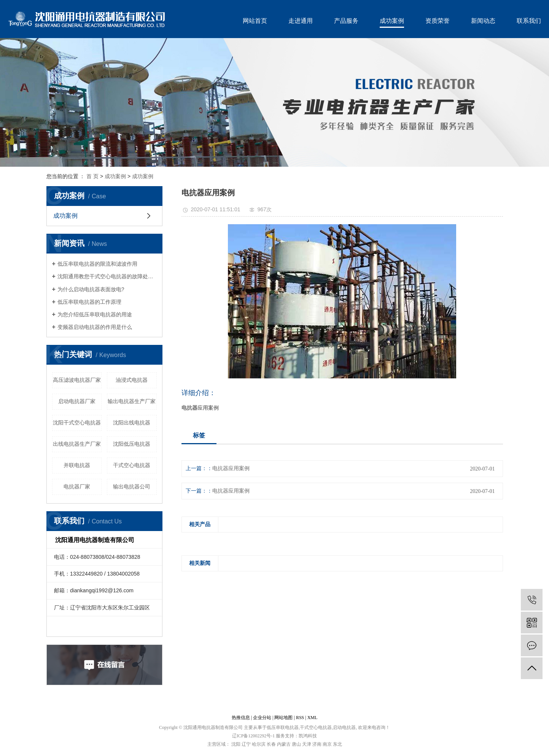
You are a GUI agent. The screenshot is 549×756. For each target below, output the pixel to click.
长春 (271, 744)
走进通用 (301, 21)
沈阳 (236, 744)
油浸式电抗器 (132, 380)
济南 (317, 744)
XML (313, 718)
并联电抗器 (77, 465)
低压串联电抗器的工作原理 (89, 302)
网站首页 (255, 21)
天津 (307, 744)
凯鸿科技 (308, 736)
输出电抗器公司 (132, 486)
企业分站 (262, 718)
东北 (337, 744)
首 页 (92, 176)
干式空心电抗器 (132, 465)
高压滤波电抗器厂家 (77, 380)
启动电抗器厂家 (77, 401)
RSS (300, 718)
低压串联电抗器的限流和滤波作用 (97, 264)
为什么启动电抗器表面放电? (91, 289)
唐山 (296, 744)
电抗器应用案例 (231, 468)
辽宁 (246, 744)
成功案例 (392, 21)
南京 (327, 744)
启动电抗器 (344, 727)
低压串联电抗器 (283, 727)
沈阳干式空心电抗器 (77, 423)
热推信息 (241, 718)
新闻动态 (483, 21)
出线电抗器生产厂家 (77, 444)
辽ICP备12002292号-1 (254, 736)
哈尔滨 (259, 744)
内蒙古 (284, 744)
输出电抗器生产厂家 (132, 401)
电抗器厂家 (77, 486)
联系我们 (529, 21)
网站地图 (283, 718)
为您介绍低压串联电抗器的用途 (95, 314)
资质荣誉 (438, 21)
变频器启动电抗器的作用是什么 (95, 327)
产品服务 (346, 21)
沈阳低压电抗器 (132, 444)
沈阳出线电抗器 (132, 423)
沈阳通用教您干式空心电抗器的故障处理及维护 (107, 276)
